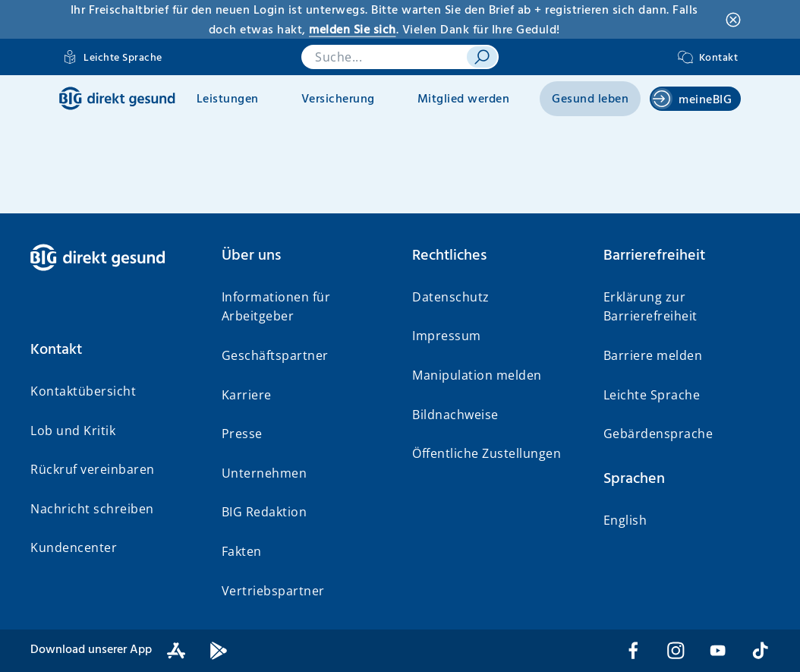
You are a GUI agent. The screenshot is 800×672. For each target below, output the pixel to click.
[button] (114, 350)
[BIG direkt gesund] (117, 98)
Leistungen (228, 99)
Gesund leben (590, 99)
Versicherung (338, 99)
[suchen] (482, 57)
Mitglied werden (464, 99)
